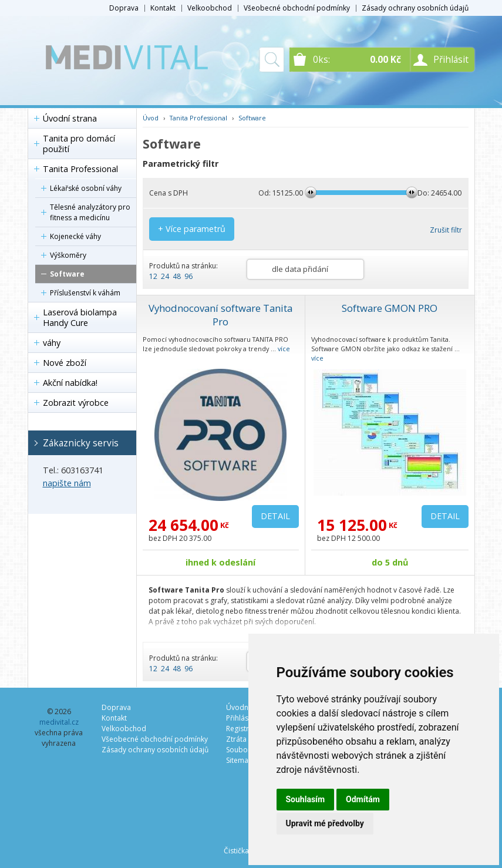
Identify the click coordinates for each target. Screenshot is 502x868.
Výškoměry (68, 255)
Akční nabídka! (70, 383)
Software (67, 274)
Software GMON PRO (390, 308)
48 (177, 276)
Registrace (243, 729)
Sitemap (240, 760)
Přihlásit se (244, 718)
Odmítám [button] (363, 799)
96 (188, 276)
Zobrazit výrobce (76, 403)
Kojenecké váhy (75, 236)
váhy (52, 343)
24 (165, 276)
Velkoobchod (210, 8)
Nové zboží (65, 363)
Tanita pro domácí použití (79, 144)
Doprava (124, 8)
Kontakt (163, 8)
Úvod (151, 118)
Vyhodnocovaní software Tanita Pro (220, 315)
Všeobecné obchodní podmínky (297, 8)
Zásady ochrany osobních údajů (415, 8)
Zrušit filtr (446, 230)
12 (153, 276)
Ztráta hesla (246, 739)
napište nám (67, 483)
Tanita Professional (80, 169)
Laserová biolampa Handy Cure (80, 317)
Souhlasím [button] (306, 799)
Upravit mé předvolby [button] (325, 823)
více (284, 349)
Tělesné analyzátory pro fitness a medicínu (90, 212)
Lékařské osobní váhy (86, 188)
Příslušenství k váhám (85, 293)
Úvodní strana (70, 118)
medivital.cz (59, 722)
